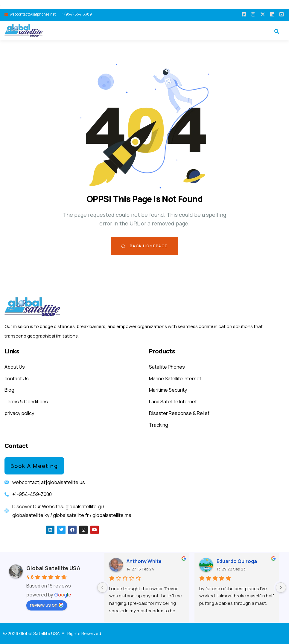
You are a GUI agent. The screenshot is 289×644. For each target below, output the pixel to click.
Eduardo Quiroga (237, 561)
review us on (47, 605)
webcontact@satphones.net (33, 14)
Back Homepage (144, 246)
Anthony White (144, 561)
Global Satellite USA (53, 568)
